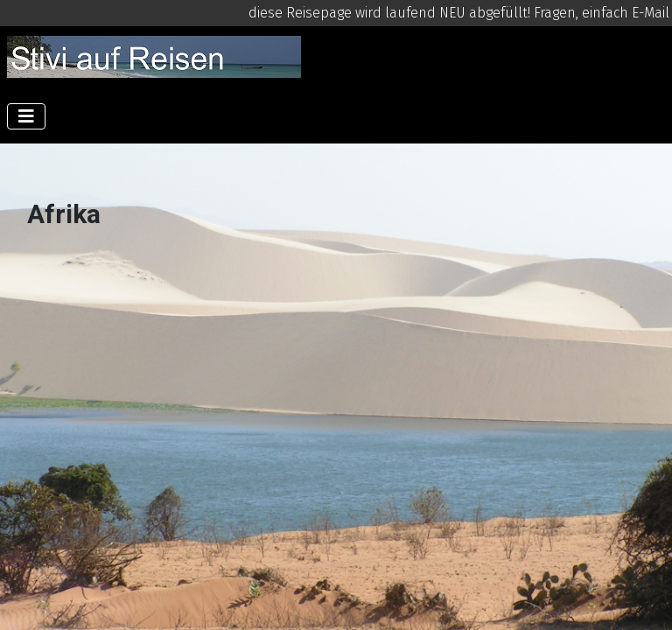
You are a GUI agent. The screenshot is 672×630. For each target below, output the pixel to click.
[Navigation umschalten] (26, 116)
